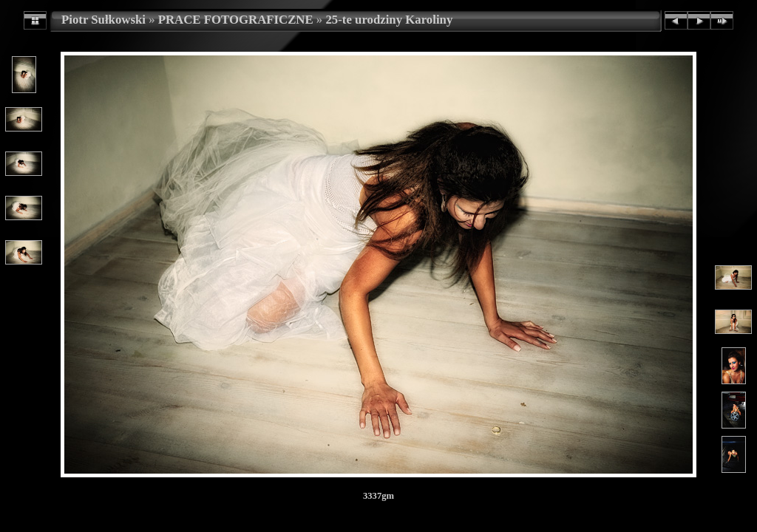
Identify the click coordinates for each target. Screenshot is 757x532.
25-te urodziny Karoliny (389, 20)
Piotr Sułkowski (103, 20)
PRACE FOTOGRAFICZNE (236, 20)
